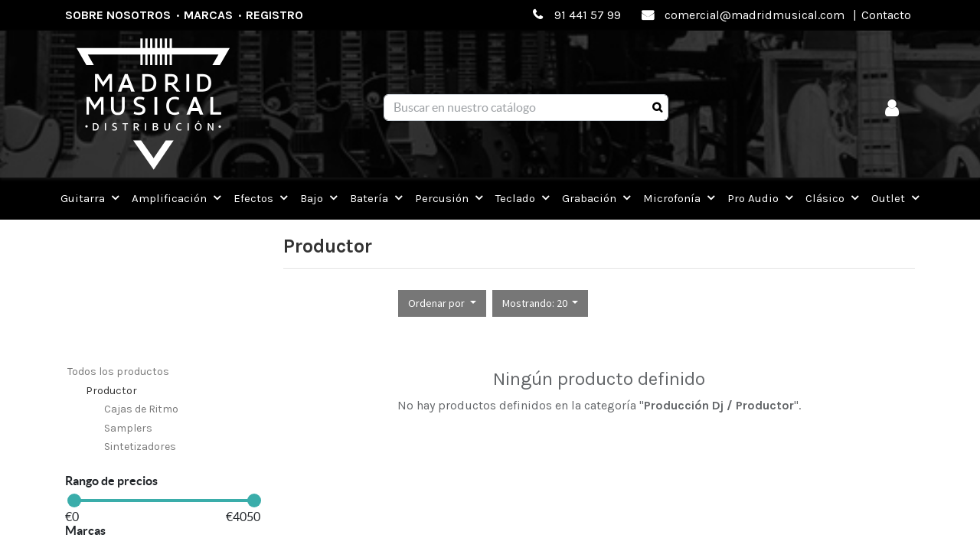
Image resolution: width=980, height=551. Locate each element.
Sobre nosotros (118, 15)
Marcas (208, 15)
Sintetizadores (140, 447)
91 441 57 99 (588, 15)
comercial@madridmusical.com (755, 15)
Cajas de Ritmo (141, 409)
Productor (111, 391)
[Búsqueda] (657, 108)
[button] (442, 303)
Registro (274, 15)
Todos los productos (118, 372)
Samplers (128, 428)
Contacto (886, 15)
